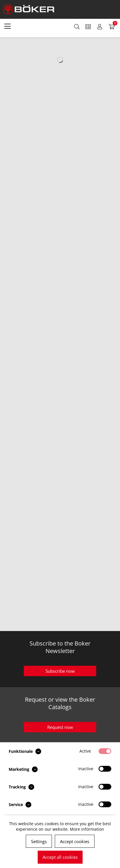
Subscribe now (60, 671)
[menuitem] (8, 26)
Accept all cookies (60, 857)
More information (87, 829)
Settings (39, 841)
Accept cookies (75, 841)
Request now (60, 727)
